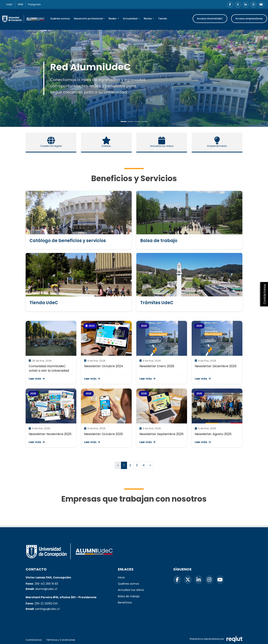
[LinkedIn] (245, 5)
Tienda (162, 19)
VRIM (23, 5)
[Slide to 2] (137, 122)
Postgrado (39, 5)
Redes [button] (113, 19)
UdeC (10, 5)
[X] (237, 5)
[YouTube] (261, 5)
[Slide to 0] (124, 122)
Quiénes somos (60, 19)
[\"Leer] (51, 339)
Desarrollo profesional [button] (88, 19)
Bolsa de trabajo (129, 596)
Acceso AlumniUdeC (210, 19)
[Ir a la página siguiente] (150, 466)
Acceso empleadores (249, 19)
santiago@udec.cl (47, 609)
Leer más (37, 379)
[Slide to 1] (131, 122)
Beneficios (125, 602)
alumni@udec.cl (46, 589)
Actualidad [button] (130, 19)
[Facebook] (228, 5)
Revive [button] (148, 19)
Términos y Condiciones (61, 640)
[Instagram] (253, 5)
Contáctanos (34, 640)
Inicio (121, 577)
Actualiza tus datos (131, 590)
